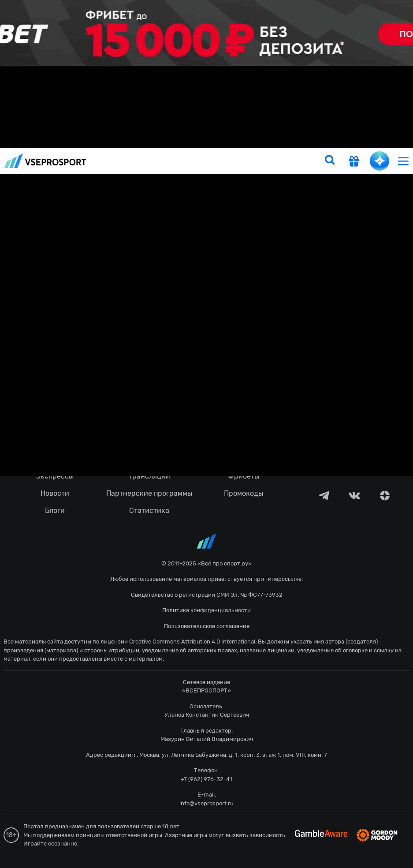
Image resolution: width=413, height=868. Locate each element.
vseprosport (45, 161)
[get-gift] (354, 162)
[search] (330, 161)
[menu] (403, 161)
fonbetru (206, 434)
